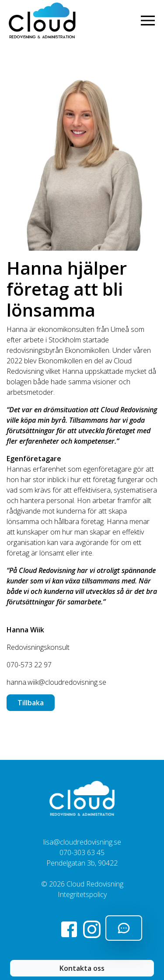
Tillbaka (31, 703)
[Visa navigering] (150, 21)
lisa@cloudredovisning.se (82, 842)
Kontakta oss (82, 968)
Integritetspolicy (82, 894)
